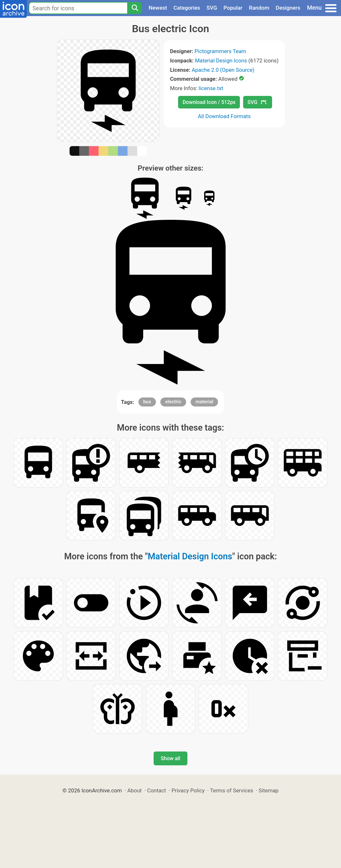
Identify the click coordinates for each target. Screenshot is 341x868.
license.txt (211, 88)
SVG (212, 8)
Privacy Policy (188, 790)
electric (173, 402)
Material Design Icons (221, 61)
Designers (288, 8)
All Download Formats (224, 116)
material (204, 402)
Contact (157, 790)
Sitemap (269, 790)
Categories (187, 8)
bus (147, 402)
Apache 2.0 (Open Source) (223, 70)
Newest (158, 8)
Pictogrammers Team (220, 51)
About (134, 790)
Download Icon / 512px (209, 102)
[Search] (135, 8)
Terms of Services (232, 790)
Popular (233, 8)
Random (259, 8)
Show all (170, 758)
